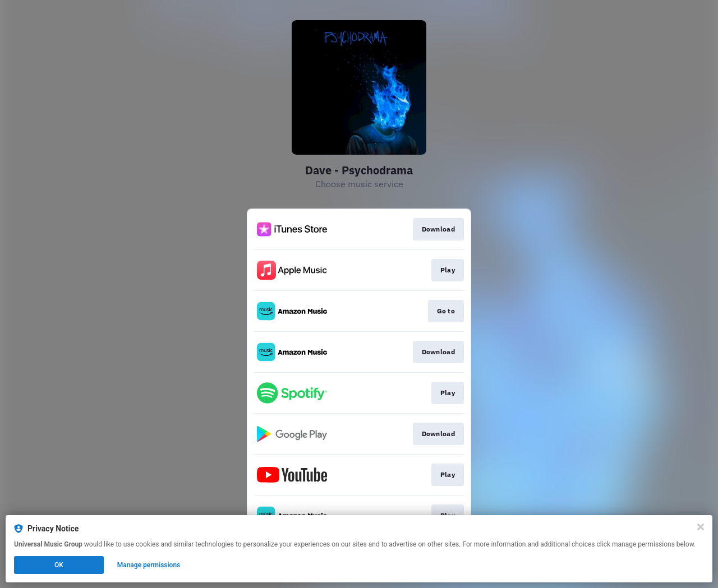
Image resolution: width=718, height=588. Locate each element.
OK (59, 565)
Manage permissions (149, 565)
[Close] (701, 527)
